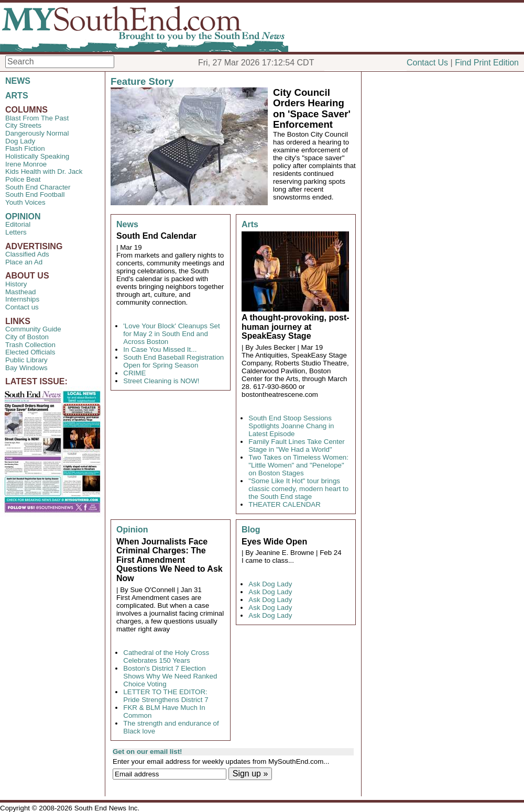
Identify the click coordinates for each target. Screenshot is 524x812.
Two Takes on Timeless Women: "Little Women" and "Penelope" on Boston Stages (298, 465)
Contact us (22, 307)
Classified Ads (27, 254)
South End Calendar (156, 236)
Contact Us (427, 63)
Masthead (21, 292)
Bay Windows (26, 368)
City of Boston (27, 337)
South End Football (35, 194)
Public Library (26, 360)
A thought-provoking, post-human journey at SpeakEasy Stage (296, 327)
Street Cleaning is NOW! (161, 381)
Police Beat (23, 179)
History (16, 284)
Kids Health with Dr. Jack (44, 171)
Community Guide (33, 329)
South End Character (38, 187)
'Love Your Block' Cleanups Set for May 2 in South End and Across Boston (171, 334)
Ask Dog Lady (270, 584)
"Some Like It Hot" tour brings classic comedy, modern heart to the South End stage (298, 489)
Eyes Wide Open (274, 542)
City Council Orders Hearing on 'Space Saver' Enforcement (312, 109)
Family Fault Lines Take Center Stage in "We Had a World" (296, 446)
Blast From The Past (37, 118)
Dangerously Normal (37, 133)
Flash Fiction (25, 148)
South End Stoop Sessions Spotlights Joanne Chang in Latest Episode (291, 426)
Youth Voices (25, 202)
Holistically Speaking (37, 156)
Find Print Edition (487, 63)
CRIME (134, 373)
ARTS (17, 96)
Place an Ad (24, 262)
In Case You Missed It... (160, 349)
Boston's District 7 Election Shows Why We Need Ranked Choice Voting (170, 676)
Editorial (18, 224)
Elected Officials (30, 352)
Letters (16, 232)
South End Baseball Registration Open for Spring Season (173, 361)
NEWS (18, 81)
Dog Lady (20, 141)
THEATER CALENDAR (285, 504)
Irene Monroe (26, 164)
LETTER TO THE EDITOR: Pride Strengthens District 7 (166, 696)
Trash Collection (30, 345)
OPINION (23, 216)
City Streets (23, 125)
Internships (22, 299)
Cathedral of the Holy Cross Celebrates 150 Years (166, 657)
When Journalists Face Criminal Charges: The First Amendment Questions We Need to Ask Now (170, 560)
